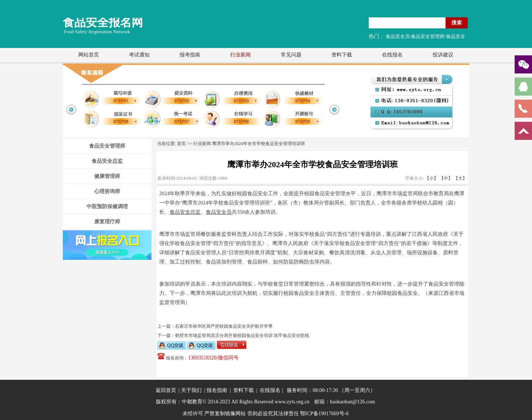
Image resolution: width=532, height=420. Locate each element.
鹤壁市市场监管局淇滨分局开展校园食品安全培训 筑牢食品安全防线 (242, 335)
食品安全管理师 (107, 146)
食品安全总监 (107, 161)
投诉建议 (443, 55)
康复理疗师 (107, 222)
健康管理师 (107, 176)
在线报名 (392, 55)
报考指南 (190, 55)
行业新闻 (241, 55)
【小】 (432, 178)
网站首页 (89, 55)
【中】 (446, 178)
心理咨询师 (107, 191)
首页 (181, 144)
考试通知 (139, 55)
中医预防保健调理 (107, 206)
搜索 (457, 23)
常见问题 (291, 55)
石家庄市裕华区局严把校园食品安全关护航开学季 (224, 326)
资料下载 (342, 55)
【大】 (460, 178)
